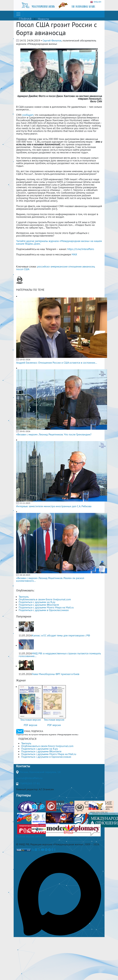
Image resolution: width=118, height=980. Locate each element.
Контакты (23, 766)
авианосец (89, 266)
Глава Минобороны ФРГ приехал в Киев (56, 674)
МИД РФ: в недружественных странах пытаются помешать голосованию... (60, 655)
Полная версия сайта (29, 836)
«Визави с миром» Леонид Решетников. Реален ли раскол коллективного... (50, 579)
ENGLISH (96, 2)
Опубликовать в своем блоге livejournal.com (45, 599)
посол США (23, 269)
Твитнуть (24, 597)
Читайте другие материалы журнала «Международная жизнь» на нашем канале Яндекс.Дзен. (59, 242)
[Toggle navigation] (18, 14)
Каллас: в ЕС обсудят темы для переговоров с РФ (61, 635)
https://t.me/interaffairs (81, 249)
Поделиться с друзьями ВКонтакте (39, 605)
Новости (43, 19)
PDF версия (30, 725)
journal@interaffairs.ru (29, 778)
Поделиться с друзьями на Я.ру (37, 602)
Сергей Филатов (52, 40)
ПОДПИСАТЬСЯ (27, 739)
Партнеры (23, 795)
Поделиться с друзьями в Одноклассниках (44, 610)
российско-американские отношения (59, 266)
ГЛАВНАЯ (25, 19)
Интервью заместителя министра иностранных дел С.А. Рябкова (54, 506)
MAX (74, 254)
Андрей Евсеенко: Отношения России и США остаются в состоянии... (57, 363)
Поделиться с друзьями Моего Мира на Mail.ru (46, 607)
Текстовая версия (30, 720)
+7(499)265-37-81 (29, 783)
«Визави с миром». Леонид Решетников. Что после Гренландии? (54, 434)
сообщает (28, 115)
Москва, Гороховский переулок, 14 (40, 772)
